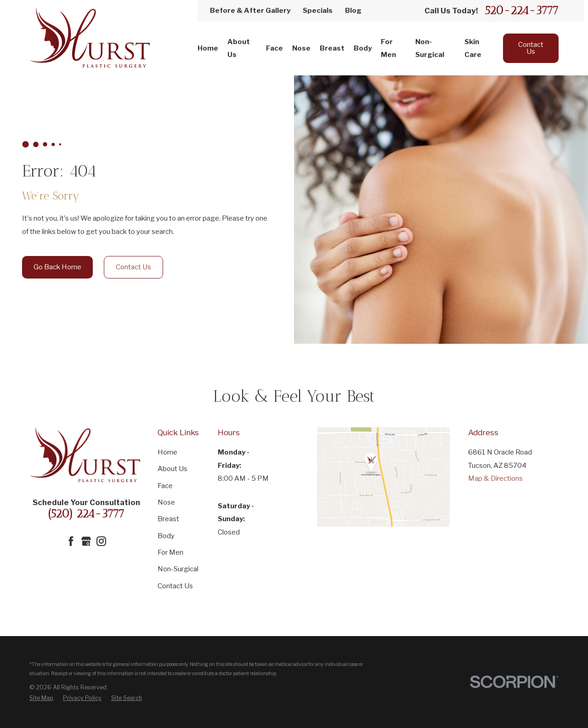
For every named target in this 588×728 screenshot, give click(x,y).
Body (166, 536)
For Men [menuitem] (388, 48)
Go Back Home (57, 267)
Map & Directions (495, 478)
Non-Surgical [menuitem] (430, 48)
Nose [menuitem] (301, 48)
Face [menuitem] (274, 48)
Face (165, 486)
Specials (318, 11)
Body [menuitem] (363, 48)
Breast (168, 519)
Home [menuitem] (208, 48)
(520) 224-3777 (86, 514)
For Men (170, 552)
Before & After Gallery (250, 11)
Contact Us (531, 48)
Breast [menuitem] (332, 48)
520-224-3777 (522, 11)
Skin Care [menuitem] (473, 48)
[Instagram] (101, 541)
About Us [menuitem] (239, 48)
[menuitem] (41, 698)
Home (167, 452)
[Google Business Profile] (86, 541)
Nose (166, 502)
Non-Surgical (178, 569)
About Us (172, 469)
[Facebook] (71, 541)
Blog (353, 11)
